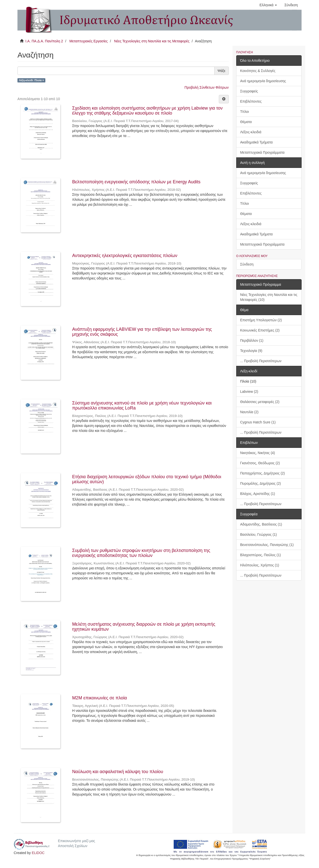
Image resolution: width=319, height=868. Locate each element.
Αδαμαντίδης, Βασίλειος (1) (261, 524)
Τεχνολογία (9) (251, 351)
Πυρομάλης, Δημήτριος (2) (261, 483)
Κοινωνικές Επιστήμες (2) (260, 330)
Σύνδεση (247, 264)
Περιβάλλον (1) (252, 340)
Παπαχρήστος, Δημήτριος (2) (263, 473)
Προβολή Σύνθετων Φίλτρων (206, 87)
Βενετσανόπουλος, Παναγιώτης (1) (267, 545)
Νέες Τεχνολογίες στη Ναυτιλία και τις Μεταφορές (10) (269, 297)
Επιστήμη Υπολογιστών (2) (261, 320)
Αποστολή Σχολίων (73, 846)
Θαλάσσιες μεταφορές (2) (260, 402)
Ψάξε (222, 71)
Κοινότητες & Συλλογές (258, 71)
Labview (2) (249, 392)
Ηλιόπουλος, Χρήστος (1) (260, 565)
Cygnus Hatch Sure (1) (258, 422)
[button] (268, 5)
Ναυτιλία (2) (249, 412)
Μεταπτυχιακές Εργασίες (88, 41)
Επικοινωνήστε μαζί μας (76, 841)
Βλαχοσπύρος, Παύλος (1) (261, 555)
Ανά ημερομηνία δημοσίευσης (263, 81)
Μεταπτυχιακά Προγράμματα (262, 152)
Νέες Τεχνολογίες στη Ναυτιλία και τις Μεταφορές (152, 41)
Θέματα (246, 122)
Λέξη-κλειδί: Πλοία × (31, 80)
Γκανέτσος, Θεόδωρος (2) (260, 463)
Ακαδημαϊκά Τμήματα (257, 142)
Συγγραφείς (249, 91)
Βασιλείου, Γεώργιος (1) (259, 534)
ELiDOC (38, 853)
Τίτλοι (245, 112)
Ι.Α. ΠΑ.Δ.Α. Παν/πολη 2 (44, 41)
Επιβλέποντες (251, 101)
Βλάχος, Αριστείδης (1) (258, 494)
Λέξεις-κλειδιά (251, 132)
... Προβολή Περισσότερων (261, 361)
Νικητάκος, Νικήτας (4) (258, 453)
